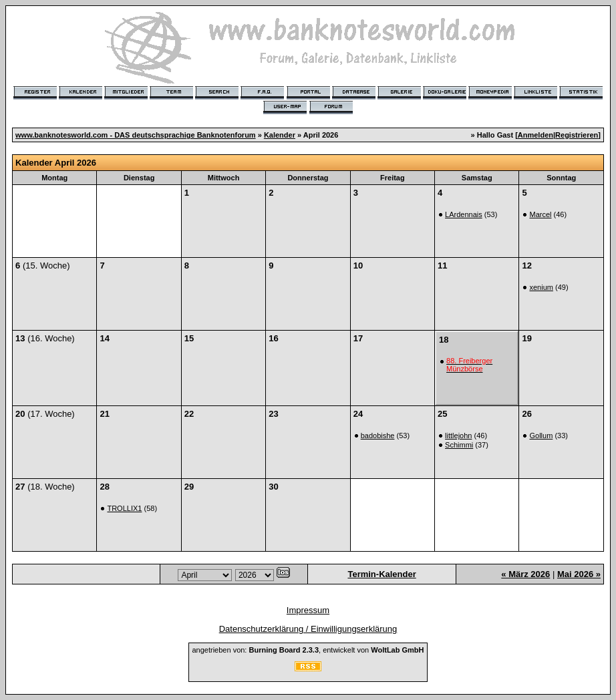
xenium (541, 287)
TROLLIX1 (124, 508)
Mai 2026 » (579, 574)
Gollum (541, 435)
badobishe (378, 435)
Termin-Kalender (381, 574)
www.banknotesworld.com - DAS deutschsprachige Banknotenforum (136, 135)
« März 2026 (525, 574)
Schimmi (459, 445)
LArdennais (464, 214)
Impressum (308, 610)
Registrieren (577, 135)
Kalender (280, 135)
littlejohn (458, 435)
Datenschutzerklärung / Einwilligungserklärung (308, 629)
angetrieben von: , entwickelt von (308, 650)
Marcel (540, 214)
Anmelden (535, 135)
